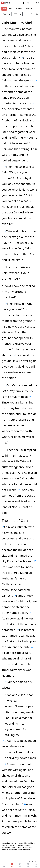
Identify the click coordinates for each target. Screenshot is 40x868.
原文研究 (19, 9)
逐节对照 (29, 9)
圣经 (4, 9)
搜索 (11, 9)
